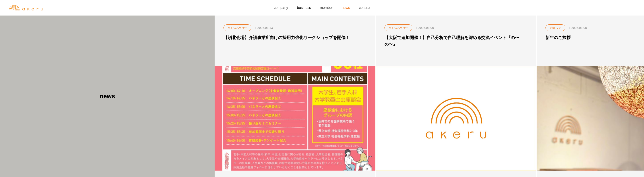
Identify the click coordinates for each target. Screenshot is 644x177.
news (346, 8)
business (304, 8)
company (281, 8)
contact (365, 8)
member (326, 8)
